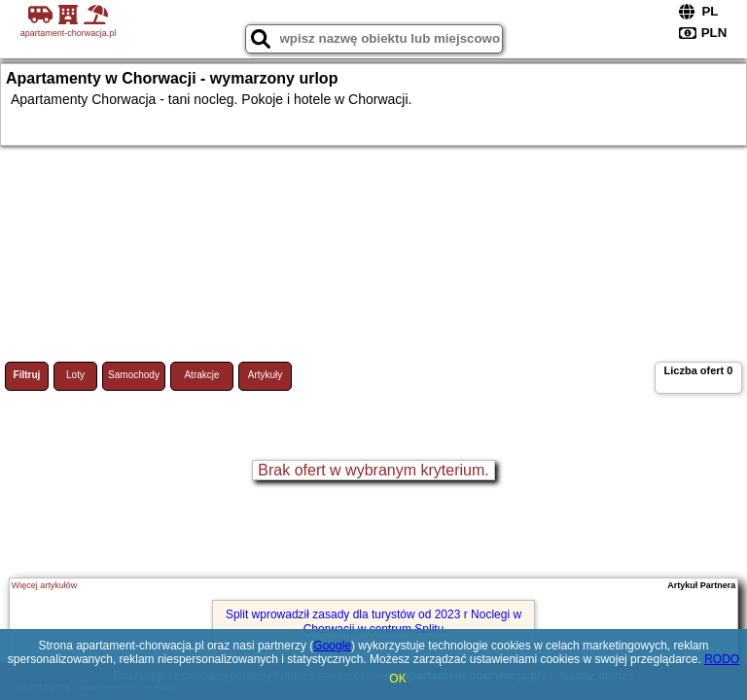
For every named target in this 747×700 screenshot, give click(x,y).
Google (332, 646)
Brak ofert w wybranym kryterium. (373, 470)
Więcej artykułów (45, 585)
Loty (75, 375)
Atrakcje (201, 375)
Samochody (134, 375)
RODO (722, 659)
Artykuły (266, 375)
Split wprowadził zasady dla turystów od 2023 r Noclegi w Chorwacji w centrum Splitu (373, 621)
